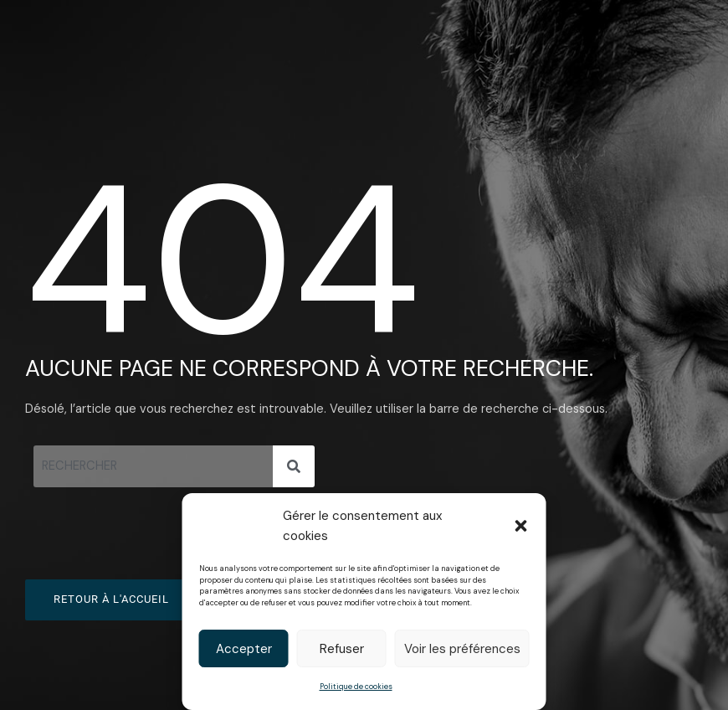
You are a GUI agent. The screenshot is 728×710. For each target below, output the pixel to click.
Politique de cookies (356, 687)
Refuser (342, 649)
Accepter (244, 649)
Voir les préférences (462, 649)
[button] (521, 526)
